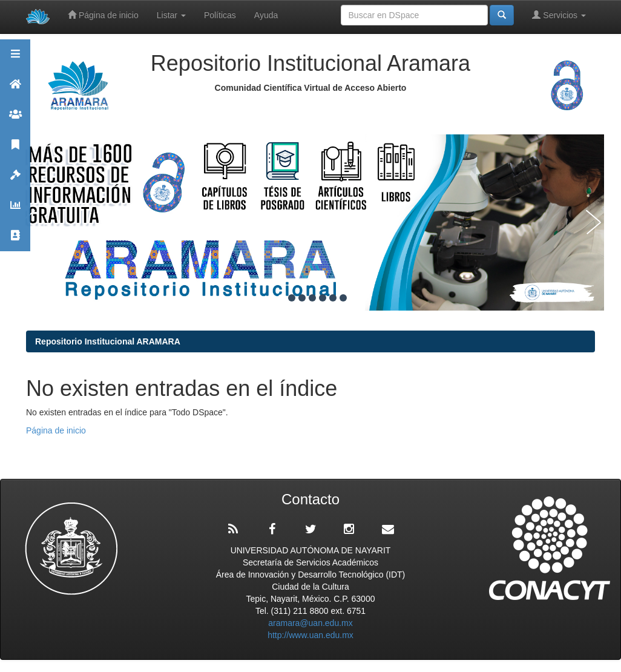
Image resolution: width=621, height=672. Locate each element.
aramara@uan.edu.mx (310, 623)
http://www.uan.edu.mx (310, 635)
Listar (171, 15)
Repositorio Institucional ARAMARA (108, 341)
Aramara (15, 89)
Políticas (220, 15)
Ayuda (266, 15)
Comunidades (15, 120)
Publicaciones (15, 150)
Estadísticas (15, 210)
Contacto (15, 241)
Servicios (559, 15)
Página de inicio (103, 15)
